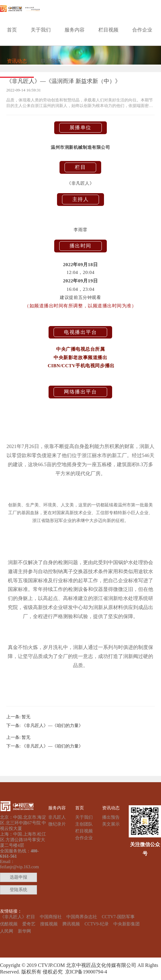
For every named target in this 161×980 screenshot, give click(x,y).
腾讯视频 (71, 924)
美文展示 (111, 824)
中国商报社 (51, 917)
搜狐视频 (49, 924)
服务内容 (75, 30)
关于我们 (41, 30)
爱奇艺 (29, 924)
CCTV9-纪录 (97, 924)
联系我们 (51, 61)
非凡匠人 (57, 817)
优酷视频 (9, 924)
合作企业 (142, 30)
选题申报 (18, 877)
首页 (12, 30)
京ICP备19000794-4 (85, 972)
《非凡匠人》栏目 (18, 917)
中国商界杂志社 (82, 917)
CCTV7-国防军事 (118, 917)
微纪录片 (57, 824)
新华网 (24, 931)
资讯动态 (17, 61)
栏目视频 (108, 30)
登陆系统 (18, 890)
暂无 (26, 717)
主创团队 (84, 824)
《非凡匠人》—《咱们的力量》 (52, 726)
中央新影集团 (127, 924)
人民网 (7, 931)
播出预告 (111, 817)
